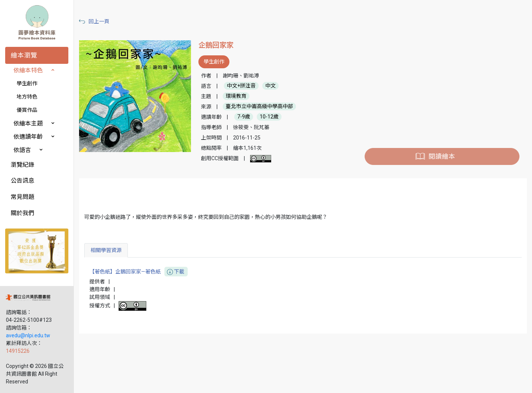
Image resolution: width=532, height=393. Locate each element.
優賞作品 (27, 110)
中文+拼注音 (241, 86)
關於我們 (23, 213)
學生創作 (27, 83)
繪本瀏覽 (24, 55)
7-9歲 (244, 117)
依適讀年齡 (28, 137)
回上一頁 (99, 21)
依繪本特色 (28, 70)
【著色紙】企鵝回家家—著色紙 (139, 272)
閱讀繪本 (442, 156)
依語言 (22, 150)
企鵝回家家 (216, 45)
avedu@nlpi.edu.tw (28, 335)
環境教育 (236, 96)
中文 (270, 86)
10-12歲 (269, 117)
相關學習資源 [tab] (106, 250)
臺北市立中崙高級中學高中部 (259, 107)
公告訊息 (23, 181)
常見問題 (23, 197)
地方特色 (27, 97)
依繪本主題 (28, 123)
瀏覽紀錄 (23, 165)
